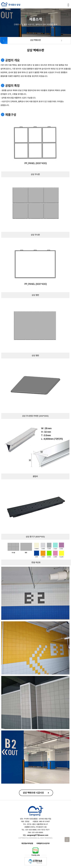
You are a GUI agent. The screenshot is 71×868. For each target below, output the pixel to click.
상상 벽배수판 (46, 40)
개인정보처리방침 (27, 843)
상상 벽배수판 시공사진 (36, 793)
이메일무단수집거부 (43, 843)
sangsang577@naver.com (38, 835)
